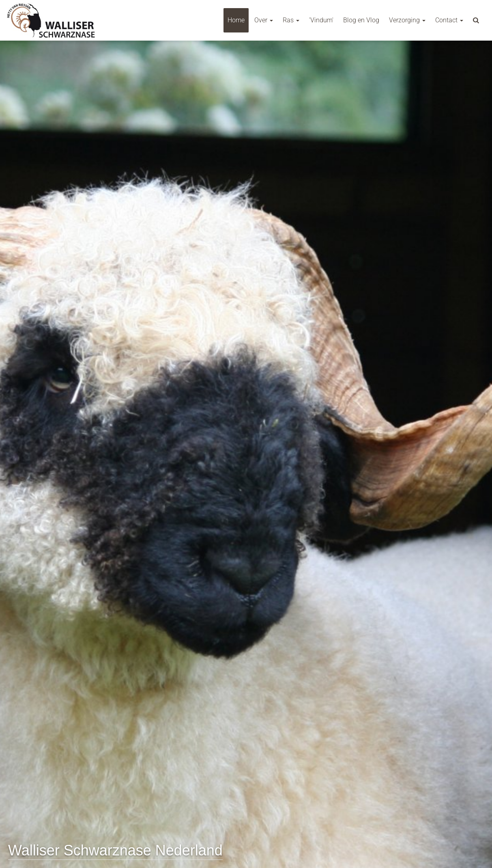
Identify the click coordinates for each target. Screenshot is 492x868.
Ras (291, 20)
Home (236, 20)
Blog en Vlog (361, 20)
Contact (449, 20)
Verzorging (407, 20)
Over (264, 20)
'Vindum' (321, 20)
